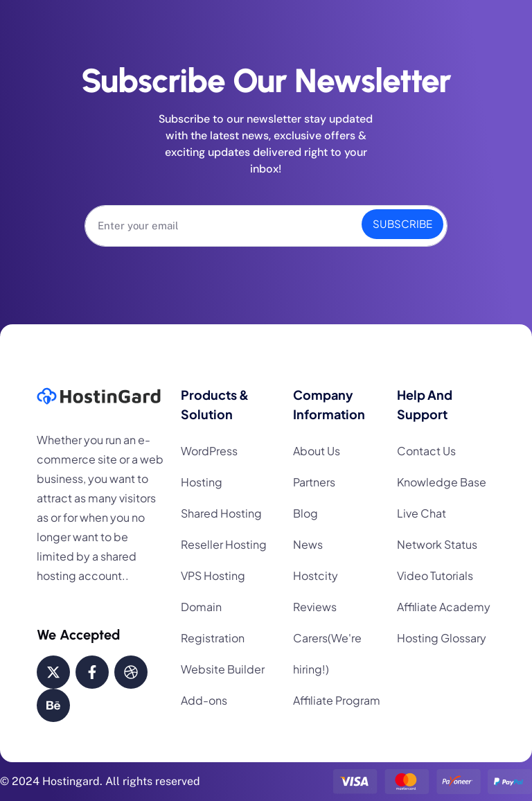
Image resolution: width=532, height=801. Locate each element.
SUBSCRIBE (402, 223)
